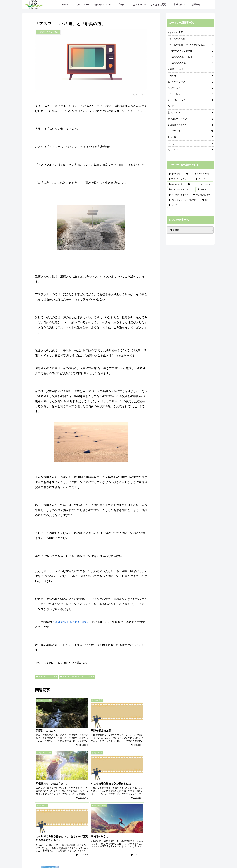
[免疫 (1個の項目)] (207, 200)
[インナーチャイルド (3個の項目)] (181, 190)
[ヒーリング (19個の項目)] (176, 174)
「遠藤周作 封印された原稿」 (70, 622)
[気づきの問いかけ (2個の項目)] (202, 195)
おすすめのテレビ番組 (47, 676)
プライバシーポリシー (140, 858)
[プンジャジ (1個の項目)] (190, 205)
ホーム (90, 858)
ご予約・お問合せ (117, 858)
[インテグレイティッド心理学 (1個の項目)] (184, 200)
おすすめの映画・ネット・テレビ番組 (77, 676)
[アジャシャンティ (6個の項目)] (180, 179)
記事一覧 (101, 858)
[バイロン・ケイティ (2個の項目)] (179, 195)
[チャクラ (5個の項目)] (204, 179)
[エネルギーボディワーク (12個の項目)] (199, 174)
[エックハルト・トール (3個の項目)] (200, 185)
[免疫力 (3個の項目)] (205, 190)
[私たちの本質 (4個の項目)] (177, 185)
